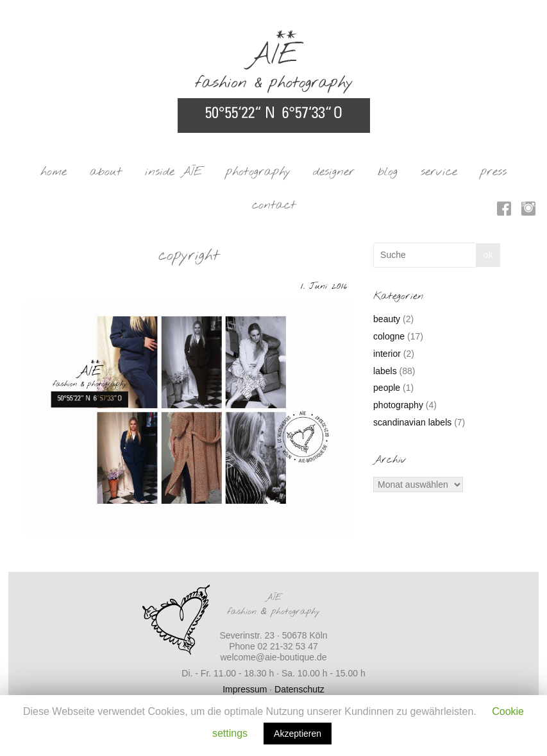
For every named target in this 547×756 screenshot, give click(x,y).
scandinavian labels (412, 422)
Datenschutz (299, 689)
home (54, 172)
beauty (387, 319)
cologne (389, 336)
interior (387, 354)
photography (258, 172)
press (493, 172)
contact (274, 205)
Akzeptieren (298, 734)
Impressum (245, 689)
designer (334, 172)
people (387, 388)
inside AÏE (174, 172)
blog (388, 172)
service (439, 172)
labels (385, 371)
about (106, 172)
